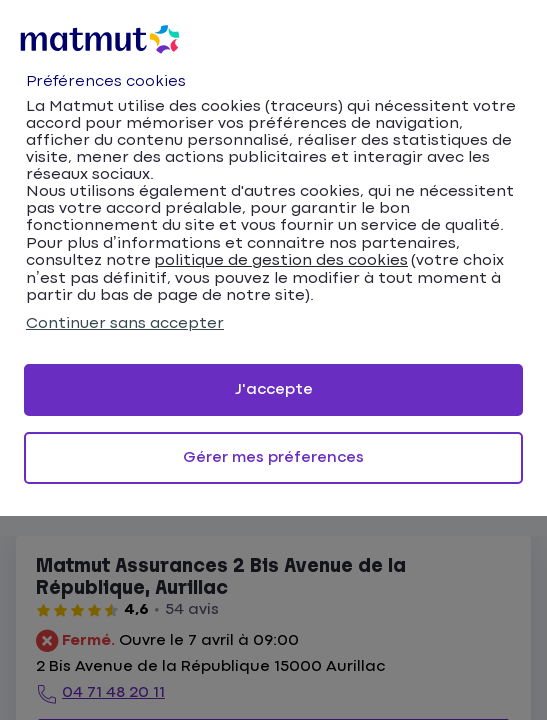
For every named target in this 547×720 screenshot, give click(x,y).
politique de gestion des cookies (281, 260)
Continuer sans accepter (125, 323)
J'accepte (274, 389)
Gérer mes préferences (273, 457)
